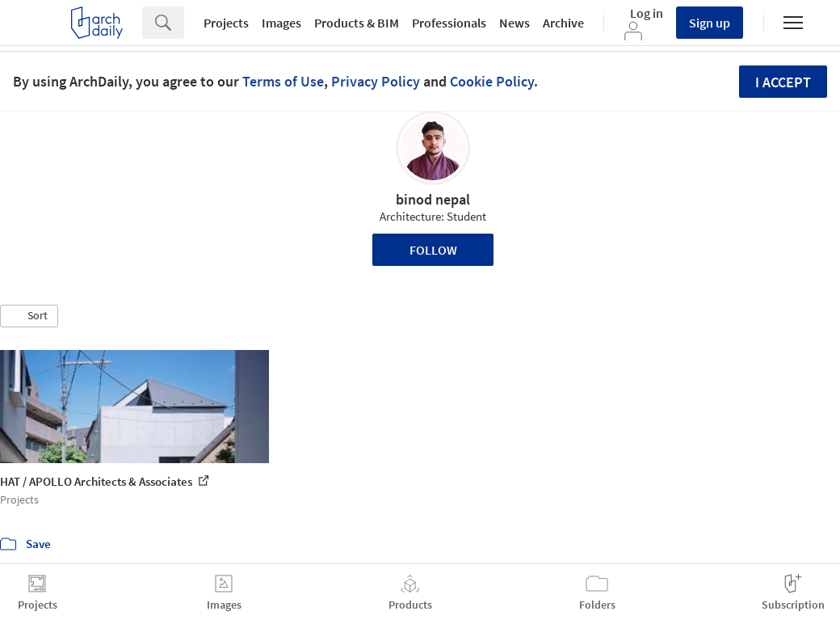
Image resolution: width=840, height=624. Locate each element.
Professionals (449, 23)
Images (281, 23)
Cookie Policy (492, 81)
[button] (29, 316)
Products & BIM (357, 23)
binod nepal (433, 199)
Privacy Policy (376, 81)
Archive (563, 23)
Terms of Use (283, 81)
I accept (783, 82)
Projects (226, 23)
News (514, 23)
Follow (433, 250)
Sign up (710, 23)
